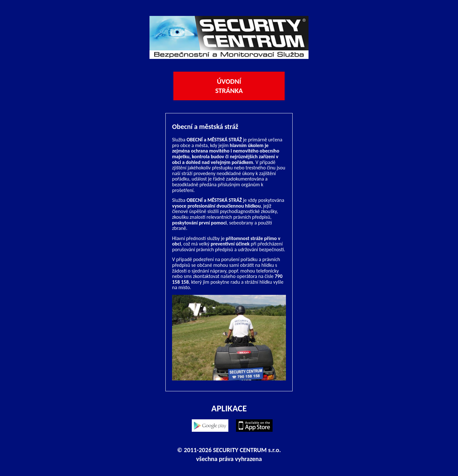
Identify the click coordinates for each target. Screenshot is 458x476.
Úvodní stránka (229, 86)
